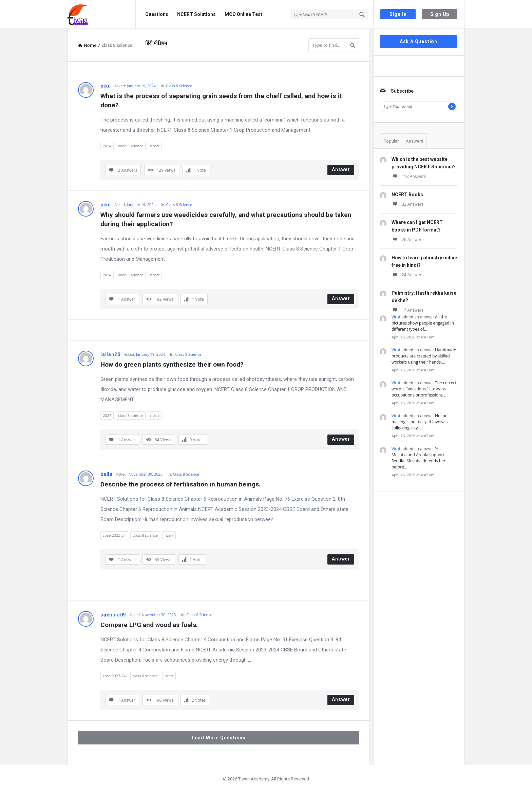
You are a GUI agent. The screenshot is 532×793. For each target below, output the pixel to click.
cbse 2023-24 (114, 535)
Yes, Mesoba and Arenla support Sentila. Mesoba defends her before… (419, 458)
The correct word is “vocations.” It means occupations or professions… (424, 389)
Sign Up (440, 14)
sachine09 (113, 615)
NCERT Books (407, 195)
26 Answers (407, 239)
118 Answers (409, 176)
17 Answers (407, 310)
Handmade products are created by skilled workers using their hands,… (424, 356)
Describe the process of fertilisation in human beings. (180, 484)
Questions (157, 14)
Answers (414, 141)
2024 (107, 146)
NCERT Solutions (196, 14)
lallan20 (110, 354)
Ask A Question (419, 41)
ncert (155, 146)
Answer (341, 169)
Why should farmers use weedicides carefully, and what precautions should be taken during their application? (227, 219)
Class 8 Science (179, 86)
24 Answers (407, 275)
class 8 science (131, 146)
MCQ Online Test (243, 14)
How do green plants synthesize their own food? (172, 364)
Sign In (398, 14)
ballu (107, 474)
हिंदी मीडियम (156, 43)
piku (106, 86)
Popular (391, 141)
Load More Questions (219, 738)
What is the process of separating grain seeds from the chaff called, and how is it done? (222, 100)
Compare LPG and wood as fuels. (149, 625)
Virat (396, 317)
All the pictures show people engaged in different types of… (423, 323)
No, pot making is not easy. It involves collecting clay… (420, 422)
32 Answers (407, 204)
